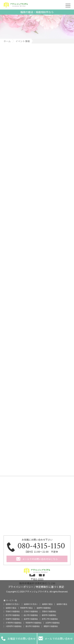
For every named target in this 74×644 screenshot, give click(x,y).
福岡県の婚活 (47, 604)
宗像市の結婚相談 (13, 619)
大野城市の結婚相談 (14, 626)
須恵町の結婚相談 (49, 611)
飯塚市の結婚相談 (49, 615)
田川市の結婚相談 (31, 615)
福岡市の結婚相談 (44, 608)
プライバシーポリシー (21, 587)
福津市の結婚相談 (31, 619)
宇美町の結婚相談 (13, 611)
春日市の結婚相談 (33, 626)
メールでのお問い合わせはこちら (40, 559)
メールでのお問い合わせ (56, 638)
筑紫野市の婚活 (26, 608)
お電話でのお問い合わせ (18, 638)
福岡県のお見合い (13, 604)
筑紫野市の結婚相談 (33, 623)
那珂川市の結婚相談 (50, 619)
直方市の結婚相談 (13, 615)
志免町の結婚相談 (31, 611)
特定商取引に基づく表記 (50, 587)
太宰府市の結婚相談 (14, 623)
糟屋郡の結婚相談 (51, 626)
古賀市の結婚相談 (52, 623)
